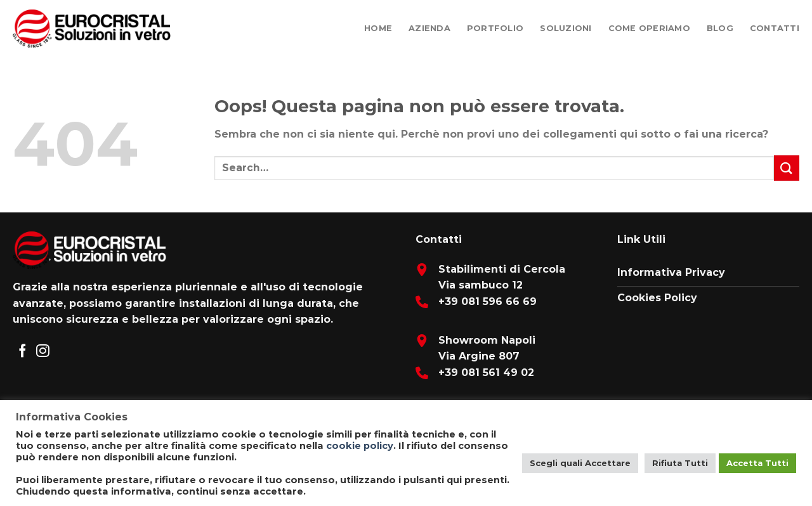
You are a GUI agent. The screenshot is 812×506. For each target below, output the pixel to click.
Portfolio (495, 28)
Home (378, 28)
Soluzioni (566, 28)
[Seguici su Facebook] (23, 352)
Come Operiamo (649, 28)
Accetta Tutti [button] (757, 463)
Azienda (429, 28)
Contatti (775, 28)
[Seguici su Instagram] (43, 352)
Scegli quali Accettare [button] (580, 463)
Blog (720, 28)
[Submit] (787, 168)
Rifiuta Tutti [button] (680, 463)
